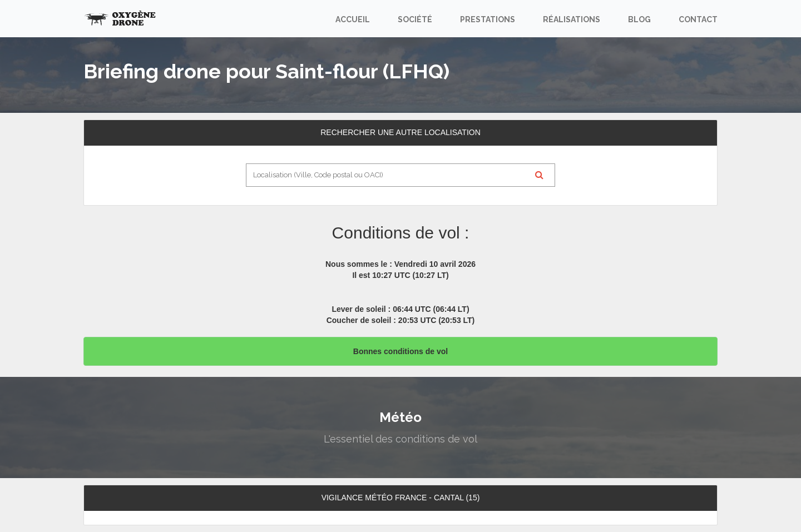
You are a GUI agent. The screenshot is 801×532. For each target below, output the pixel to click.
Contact (698, 19)
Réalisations (572, 19)
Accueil (353, 19)
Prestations (488, 19)
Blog (639, 19)
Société (415, 19)
